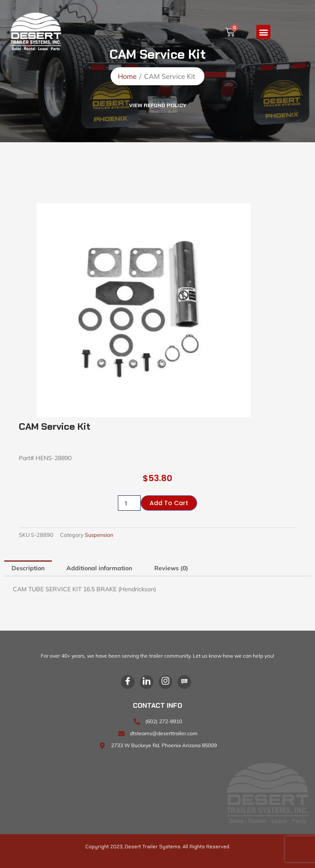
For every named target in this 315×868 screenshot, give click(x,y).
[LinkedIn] (147, 682)
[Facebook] (128, 682)
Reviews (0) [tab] (171, 568)
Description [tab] (28, 568)
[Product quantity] (129, 503)
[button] (263, 32)
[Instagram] (165, 682)
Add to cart (169, 503)
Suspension (99, 535)
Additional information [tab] (99, 568)
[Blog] (184, 682)
